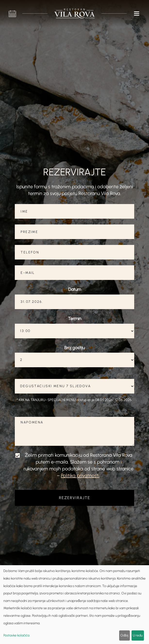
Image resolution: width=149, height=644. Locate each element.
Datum (75, 289)
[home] (74, 13)
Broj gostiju (74, 348)
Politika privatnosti (80, 475)
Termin (75, 319)
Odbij (124, 635)
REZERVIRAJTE (75, 498)
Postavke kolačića (16, 635)
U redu (138, 635)
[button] (137, 13)
